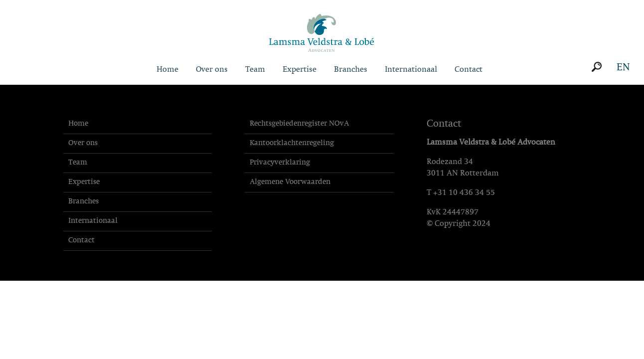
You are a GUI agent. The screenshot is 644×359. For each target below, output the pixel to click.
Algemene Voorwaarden (290, 182)
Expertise (300, 70)
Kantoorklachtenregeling (292, 143)
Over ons (212, 70)
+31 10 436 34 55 (464, 193)
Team (255, 70)
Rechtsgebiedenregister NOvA (299, 124)
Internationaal (411, 70)
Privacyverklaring (280, 163)
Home (167, 70)
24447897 (461, 212)
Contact (469, 70)
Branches (351, 70)
